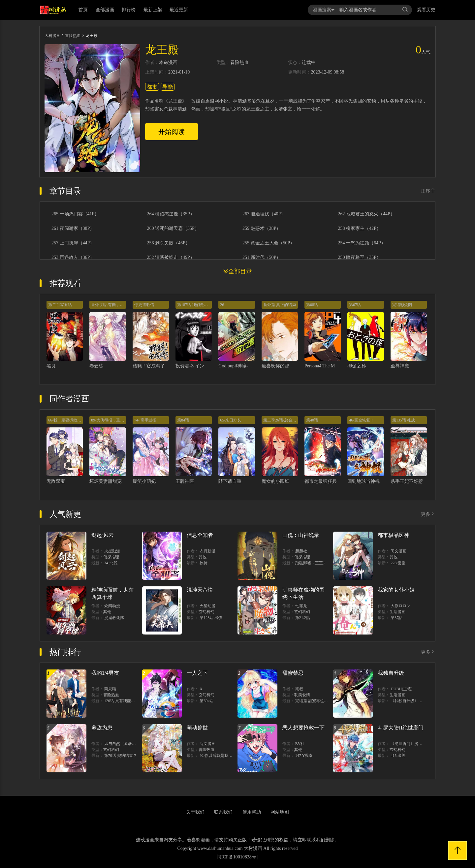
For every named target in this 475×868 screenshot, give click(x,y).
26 (222, 305)
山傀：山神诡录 (301, 535)
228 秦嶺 (398, 563)
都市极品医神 (394, 535)
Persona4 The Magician (326, 366)
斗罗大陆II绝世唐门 (401, 728)
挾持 (204, 563)
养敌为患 (102, 728)
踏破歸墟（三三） (311, 563)
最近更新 (179, 10)
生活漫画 (397, 612)
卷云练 (96, 366)
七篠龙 (301, 606)
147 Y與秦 (304, 756)
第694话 (206, 701)
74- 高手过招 (145, 420)
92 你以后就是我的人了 (220, 756)
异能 (168, 87)
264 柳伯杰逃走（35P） (171, 214)
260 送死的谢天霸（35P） (173, 229)
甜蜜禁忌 (293, 673)
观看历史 (426, 10)
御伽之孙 (357, 366)
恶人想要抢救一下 (303, 728)
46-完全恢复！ (362, 420)
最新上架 (153, 10)
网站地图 (280, 812)
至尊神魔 (400, 366)
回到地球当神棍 (364, 481)
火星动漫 (207, 606)
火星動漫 (112, 551)
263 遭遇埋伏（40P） (264, 214)
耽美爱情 (302, 695)
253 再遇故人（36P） (73, 258)
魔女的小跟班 (275, 481)
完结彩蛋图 (402, 305)
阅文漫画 (398, 551)
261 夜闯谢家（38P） (73, 229)
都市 (152, 87)
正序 (428, 191)
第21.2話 (303, 618)
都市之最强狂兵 (321, 481)
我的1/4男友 (105, 673)
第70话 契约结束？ (121, 756)
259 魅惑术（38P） (262, 229)
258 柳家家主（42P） (360, 229)
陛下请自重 (230, 481)
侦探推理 (111, 557)
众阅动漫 (112, 606)
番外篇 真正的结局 (280, 305)
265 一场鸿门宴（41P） (75, 214)
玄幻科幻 (206, 612)
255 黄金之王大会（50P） (269, 243)
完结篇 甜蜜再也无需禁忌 (317, 701)
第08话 (312, 305)
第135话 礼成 (404, 420)
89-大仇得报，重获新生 (111, 420)
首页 (83, 10)
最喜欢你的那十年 (280, 366)
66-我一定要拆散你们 (67, 420)
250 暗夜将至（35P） (360, 258)
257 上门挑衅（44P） (73, 243)
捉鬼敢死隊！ (116, 618)
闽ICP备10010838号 (237, 857)
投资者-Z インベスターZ (200, 366)
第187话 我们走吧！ (194, 305)
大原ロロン (400, 606)
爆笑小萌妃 (144, 481)
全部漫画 (105, 10)
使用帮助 (252, 812)
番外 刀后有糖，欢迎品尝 (113, 305)
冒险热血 (73, 36)
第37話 (396, 618)
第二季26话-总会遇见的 (284, 420)
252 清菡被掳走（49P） (171, 258)
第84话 (183, 420)
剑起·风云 (103, 535)
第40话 (312, 420)
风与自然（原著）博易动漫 (128, 744)
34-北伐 (111, 563)
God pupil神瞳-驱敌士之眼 (245, 366)
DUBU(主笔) (401, 689)
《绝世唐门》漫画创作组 (412, 744)
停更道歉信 (144, 305)
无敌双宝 (56, 481)
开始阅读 (172, 132)
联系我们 (223, 812)
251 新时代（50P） (262, 258)
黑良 (51, 366)
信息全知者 (200, 535)
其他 (203, 557)
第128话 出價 (211, 618)
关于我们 (195, 812)
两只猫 (110, 689)
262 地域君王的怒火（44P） (366, 214)
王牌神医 (185, 481)
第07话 (355, 305)
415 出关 (398, 756)
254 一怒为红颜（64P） (362, 243)
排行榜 (129, 10)
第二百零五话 (60, 305)
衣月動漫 (207, 551)
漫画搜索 (324, 10)
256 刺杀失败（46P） (169, 243)
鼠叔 (299, 689)
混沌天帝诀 (200, 590)
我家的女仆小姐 (396, 590)
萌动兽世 (197, 728)
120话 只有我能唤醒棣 (124, 701)
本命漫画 (168, 63)
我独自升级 (391, 673)
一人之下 (197, 673)
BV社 (300, 744)
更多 (428, 514)
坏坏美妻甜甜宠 (106, 481)
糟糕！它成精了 (149, 366)
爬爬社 (301, 551)
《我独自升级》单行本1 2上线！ (419, 701)
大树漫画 (52, 36)
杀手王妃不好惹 (407, 481)
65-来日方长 (231, 420)
